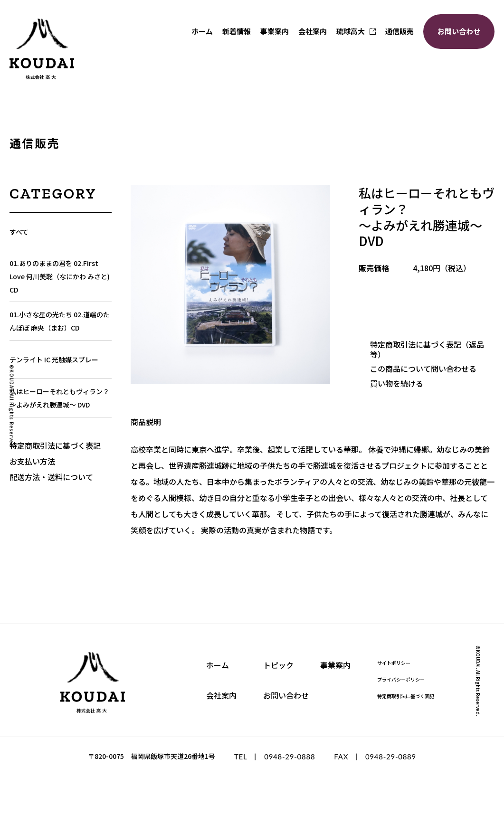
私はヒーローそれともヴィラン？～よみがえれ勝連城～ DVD (59, 398)
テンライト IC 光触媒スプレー (54, 360)
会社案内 (313, 31)
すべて (19, 232)
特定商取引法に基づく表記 (55, 445)
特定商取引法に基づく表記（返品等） (427, 349)
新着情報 (237, 31)
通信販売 (399, 31)
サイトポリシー (394, 663)
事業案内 (275, 31)
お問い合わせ (459, 31)
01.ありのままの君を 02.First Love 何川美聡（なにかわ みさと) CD (60, 276)
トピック (278, 665)
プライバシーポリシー (401, 679)
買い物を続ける (397, 383)
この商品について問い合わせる (423, 369)
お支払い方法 (32, 461)
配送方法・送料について (51, 477)
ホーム (202, 31)
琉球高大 (356, 31)
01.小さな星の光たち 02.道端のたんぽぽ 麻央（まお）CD (60, 321)
